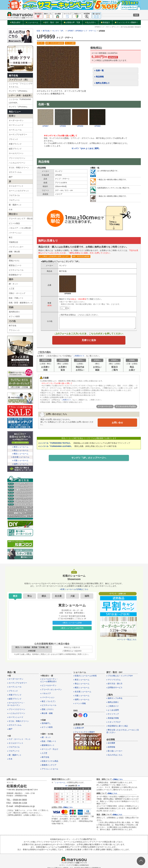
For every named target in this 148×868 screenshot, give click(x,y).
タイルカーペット (16, 186)
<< (66, 786)
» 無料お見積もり (102, 83)
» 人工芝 (44, 753)
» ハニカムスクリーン (16, 713)
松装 (38, 31)
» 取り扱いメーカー (114, 751)
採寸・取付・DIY (51, 22)
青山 (30, 596)
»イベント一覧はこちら (127, 639)
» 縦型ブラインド (14, 699)
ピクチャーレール (16, 270)
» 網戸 (10, 729)
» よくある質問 (113, 710)
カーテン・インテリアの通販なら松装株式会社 (74, 865)
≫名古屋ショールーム (20, 457)
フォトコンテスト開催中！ (127, 22)
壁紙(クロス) (14, 261)
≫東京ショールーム (20, 447)
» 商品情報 (99, 77)
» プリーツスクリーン (16, 709)
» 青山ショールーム (81, 684)
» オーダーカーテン (15, 679)
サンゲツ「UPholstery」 (19, 91)
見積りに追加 (89, 341)
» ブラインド (13, 691)
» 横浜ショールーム (81, 688)
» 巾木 (10, 759)
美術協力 (105, 22)
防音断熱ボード (15, 275)
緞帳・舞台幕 (14, 252)
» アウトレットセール (49, 769)
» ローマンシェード (15, 717)
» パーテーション (48, 697)
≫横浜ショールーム (20, 454)
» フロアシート (14, 751)
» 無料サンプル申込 (114, 698)
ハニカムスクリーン (17, 163)
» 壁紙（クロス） (48, 709)
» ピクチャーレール (48, 705)
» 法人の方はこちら (114, 755)
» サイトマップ (113, 714)
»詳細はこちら (112, 793)
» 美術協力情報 (113, 718)
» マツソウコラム (114, 680)
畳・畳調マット (15, 205)
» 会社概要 (111, 743)
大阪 (73, 596)
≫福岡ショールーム (20, 464)
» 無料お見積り (113, 702)
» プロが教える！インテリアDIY (120, 676)
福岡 (87, 596)
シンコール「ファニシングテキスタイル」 (21, 85)
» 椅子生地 (45, 757)
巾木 (11, 210)
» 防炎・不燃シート (48, 741)
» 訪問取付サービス (114, 688)
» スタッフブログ (114, 722)
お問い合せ (117, 423)
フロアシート (14, 200)
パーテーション (15, 233)
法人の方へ (90, 22)
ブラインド (13, 139)
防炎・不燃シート (16, 298)
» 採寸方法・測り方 (114, 684)
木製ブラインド (15, 144)
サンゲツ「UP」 (59, 31)
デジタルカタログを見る (126, 407)
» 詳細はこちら (67, 807)
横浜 (44, 596)
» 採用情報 (111, 747)
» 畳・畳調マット (14, 755)
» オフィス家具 (47, 727)
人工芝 (12, 289)
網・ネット (13, 284)
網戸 (11, 177)
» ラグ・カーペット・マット (19, 739)
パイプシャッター (16, 247)
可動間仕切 (13, 242)
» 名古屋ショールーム (82, 692)
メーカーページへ (105, 407)
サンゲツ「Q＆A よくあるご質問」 (86, 148)
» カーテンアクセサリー (17, 683)
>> (79, 786)
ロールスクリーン (16, 153)
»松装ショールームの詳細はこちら (74, 589)
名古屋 (58, 596)
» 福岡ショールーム (81, 699)
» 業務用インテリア (48, 765)
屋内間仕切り (14, 312)
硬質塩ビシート (15, 265)
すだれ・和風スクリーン (19, 168)
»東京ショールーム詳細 (72, 623)
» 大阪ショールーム (81, 696)
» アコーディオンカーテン (51, 689)
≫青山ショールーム (20, 450)
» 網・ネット (46, 737)
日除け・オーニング (17, 293)
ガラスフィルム (15, 172)
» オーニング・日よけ (49, 749)
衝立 (11, 237)
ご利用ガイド (79, 357)
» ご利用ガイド (113, 706)
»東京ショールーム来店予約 (72, 628)
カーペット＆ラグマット (19, 191)
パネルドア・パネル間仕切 (20, 228)
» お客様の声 (79, 728)
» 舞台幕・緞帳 (47, 713)
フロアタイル (14, 195)
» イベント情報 (80, 703)
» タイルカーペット (15, 743)
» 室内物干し (46, 723)
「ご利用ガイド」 (67, 401)
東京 (15, 596)
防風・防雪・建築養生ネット (21, 303)
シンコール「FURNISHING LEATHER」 (20, 101)
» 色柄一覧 (99, 70)
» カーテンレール (14, 687)
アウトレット (14, 330)
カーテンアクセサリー (18, 134)
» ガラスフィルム (14, 725)
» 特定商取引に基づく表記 (117, 726)
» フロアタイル (14, 747)
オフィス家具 (14, 316)
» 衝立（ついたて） (48, 701)
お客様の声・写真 (72, 22)
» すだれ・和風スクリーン (18, 721)
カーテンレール (15, 130)
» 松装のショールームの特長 (85, 676)
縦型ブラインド (15, 149)
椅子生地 (13, 76)
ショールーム (32, 22)
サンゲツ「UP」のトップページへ (89, 459)
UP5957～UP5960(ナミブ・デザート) (82, 31)
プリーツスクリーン (17, 158)
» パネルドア (46, 693)
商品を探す (15, 22)
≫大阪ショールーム (20, 460)
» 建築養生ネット (48, 745)
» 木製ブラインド (14, 695)
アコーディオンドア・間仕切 (21, 219)
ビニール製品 (14, 223)
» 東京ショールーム (81, 680)
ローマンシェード (16, 125)
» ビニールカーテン (48, 685)
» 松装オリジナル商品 (49, 761)
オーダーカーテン (16, 120)
